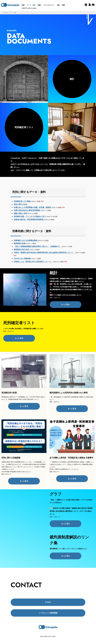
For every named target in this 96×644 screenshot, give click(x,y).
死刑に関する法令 (20, 204)
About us (93, 5)
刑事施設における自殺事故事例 (26, 240)
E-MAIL (48, 602)
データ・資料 (31, 5)
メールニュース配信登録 (90, 5)
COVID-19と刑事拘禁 (22, 259)
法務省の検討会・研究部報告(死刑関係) (29, 219)
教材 (64, 5)
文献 (58, 5)
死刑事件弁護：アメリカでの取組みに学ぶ (30, 216)
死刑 (23, 5)
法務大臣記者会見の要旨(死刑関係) (27, 210)
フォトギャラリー (49, 5)
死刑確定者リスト (24, 127)
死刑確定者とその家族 (22, 201)
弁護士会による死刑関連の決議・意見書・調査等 (32, 207)
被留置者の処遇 (20, 243)
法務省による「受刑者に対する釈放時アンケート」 (33, 262)
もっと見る (65, 305)
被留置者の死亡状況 (21, 249)
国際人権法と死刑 (20, 213)
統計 (72, 79)
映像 (39, 5)
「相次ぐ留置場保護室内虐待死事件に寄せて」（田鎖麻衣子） (37, 246)
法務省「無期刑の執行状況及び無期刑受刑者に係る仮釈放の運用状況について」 (44, 253)
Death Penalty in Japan (29, 8)
